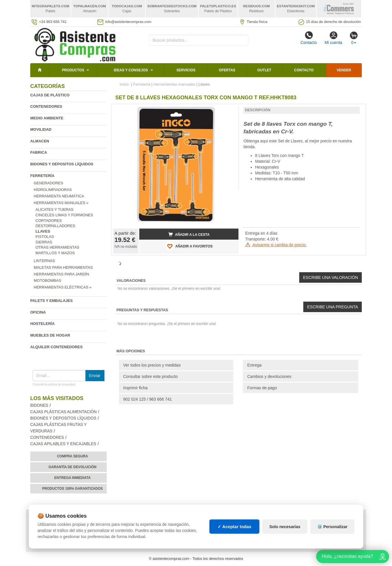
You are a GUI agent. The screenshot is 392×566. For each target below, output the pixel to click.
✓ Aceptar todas (235, 527)
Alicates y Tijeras (55, 209)
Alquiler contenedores (56, 347)
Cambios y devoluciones (269, 376)
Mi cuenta (333, 38)
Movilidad (41, 129)
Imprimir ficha (136, 388)
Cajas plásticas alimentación (63, 412)
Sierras (44, 242)
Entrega (254, 365)
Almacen (40, 141)
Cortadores (49, 221)
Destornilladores (55, 226)
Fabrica (39, 152)
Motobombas (47, 281)
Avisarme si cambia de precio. (276, 245)
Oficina (38, 312)
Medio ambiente (47, 118)
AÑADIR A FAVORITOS (189, 246)
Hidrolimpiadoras (53, 190)
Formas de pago (262, 388)
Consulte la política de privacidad (54, 384)
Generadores (48, 183)
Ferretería (42, 176)
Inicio (124, 84)
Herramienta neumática (59, 196)
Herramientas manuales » (61, 203)
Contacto (309, 38)
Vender (344, 70)
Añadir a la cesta (189, 234)
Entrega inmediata (73, 478)
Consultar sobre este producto (151, 376)
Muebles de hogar (50, 335)
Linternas (44, 261)
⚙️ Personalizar (332, 527)
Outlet (264, 70)
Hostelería (42, 324)
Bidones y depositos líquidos (62, 164)
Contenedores (46, 106)
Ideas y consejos (131, 70)
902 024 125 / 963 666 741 (148, 399)
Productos (73, 70)
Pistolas (45, 237)
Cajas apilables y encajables (63, 444)
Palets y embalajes (51, 301)
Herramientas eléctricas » (63, 287)
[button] (229, 111)
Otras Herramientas (57, 247)
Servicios (186, 70)
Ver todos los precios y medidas (152, 365)
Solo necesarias (285, 527)
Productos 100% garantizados (73, 489)
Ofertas (227, 70)
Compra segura (73, 456)
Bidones (39, 405)
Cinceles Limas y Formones (64, 215)
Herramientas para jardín (61, 274)
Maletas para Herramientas (63, 267)
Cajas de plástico (50, 95)
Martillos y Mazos (55, 253)
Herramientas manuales (174, 84)
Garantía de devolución (73, 467)
